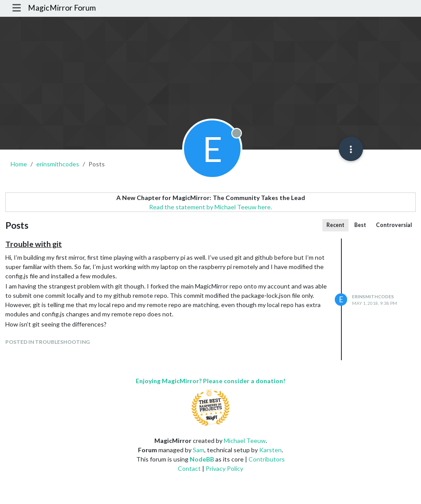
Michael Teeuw (245, 441)
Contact (189, 468)
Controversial (394, 225)
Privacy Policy (224, 468)
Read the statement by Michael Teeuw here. (210, 207)
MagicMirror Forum (62, 8)
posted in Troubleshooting (48, 342)
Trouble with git (34, 244)
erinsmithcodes (373, 296)
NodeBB (202, 459)
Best (360, 225)
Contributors (267, 459)
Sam (199, 450)
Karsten (270, 450)
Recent (335, 225)
